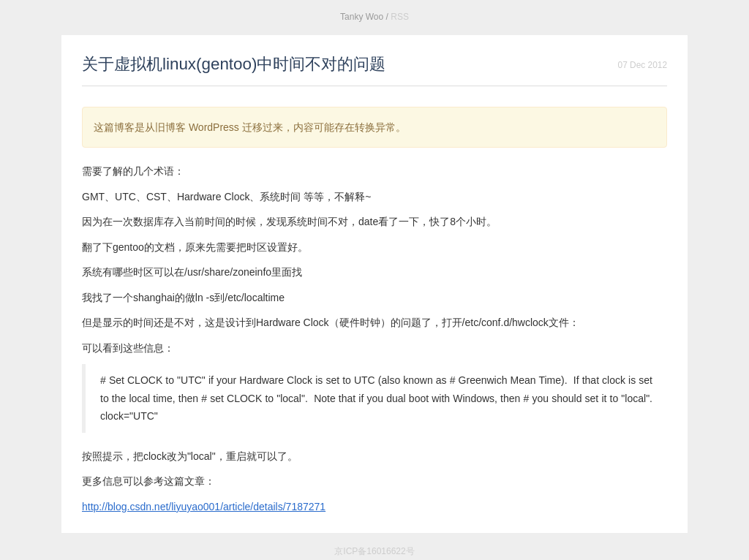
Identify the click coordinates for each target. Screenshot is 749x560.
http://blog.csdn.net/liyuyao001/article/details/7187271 (204, 507)
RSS (400, 17)
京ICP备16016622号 (374, 551)
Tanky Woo (362, 17)
